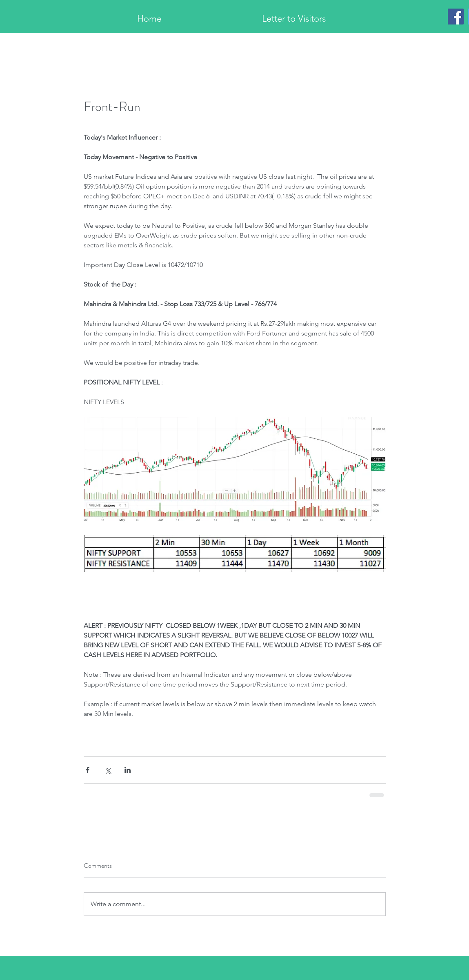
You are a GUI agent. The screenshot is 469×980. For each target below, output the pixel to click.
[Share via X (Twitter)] (108, 770)
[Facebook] (456, 17)
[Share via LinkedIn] (128, 770)
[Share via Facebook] (88, 770)
